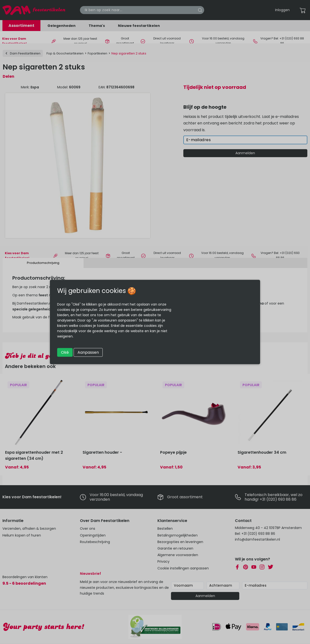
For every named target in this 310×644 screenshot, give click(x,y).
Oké (65, 352)
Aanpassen (88, 352)
